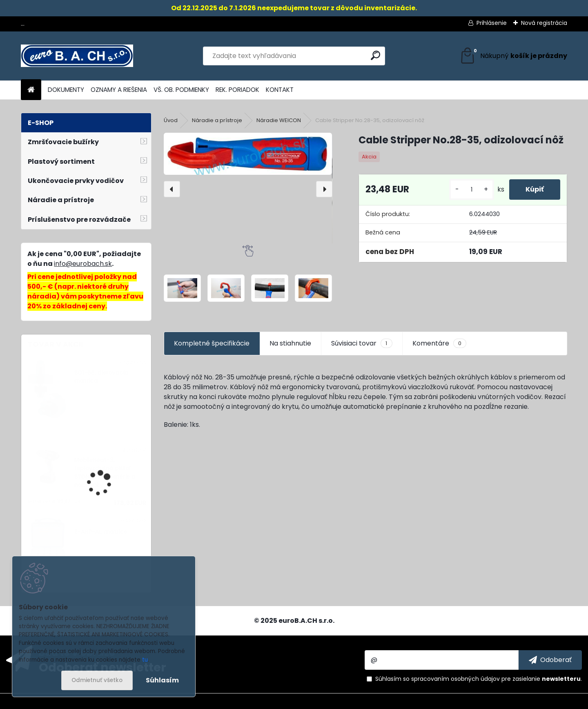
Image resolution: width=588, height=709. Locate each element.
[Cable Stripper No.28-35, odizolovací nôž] (248, 154)
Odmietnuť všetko (97, 680)
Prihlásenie (492, 23)
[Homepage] (31, 90)
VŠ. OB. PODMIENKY (181, 90)
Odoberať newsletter (102, 667)
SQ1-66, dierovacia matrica (101, 377)
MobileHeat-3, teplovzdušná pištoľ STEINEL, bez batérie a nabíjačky (105, 473)
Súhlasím (162, 680)
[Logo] (77, 56)
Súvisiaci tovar (362, 343)
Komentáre (439, 343)
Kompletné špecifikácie (212, 343)
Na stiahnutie (290, 343)
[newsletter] (550, 660)
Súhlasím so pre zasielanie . (479, 679)
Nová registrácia (544, 23)
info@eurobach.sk (83, 264)
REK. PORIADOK (237, 90)
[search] (375, 55)
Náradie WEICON (279, 120)
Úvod (171, 120)
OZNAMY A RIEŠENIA (119, 90)
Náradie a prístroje (217, 120)
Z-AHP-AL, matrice (101, 532)
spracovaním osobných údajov (455, 679)
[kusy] (472, 190)
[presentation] (172, 189)
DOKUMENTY (66, 90)
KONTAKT (280, 90)
